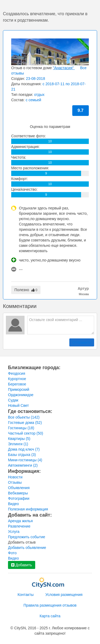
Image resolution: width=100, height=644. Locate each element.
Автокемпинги (23, 465)
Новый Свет (18, 405)
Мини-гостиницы (25, 460)
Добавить (22, 565)
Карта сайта (50, 616)
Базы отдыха (22, 455)
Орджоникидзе (21, 395)
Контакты (26, 595)
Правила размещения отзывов (50, 605)
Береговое (17, 384)
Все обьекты (24, 417)
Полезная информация (28, 509)
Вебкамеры (18, 493)
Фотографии (19, 498)
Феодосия (17, 373)
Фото (12, 553)
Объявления (19, 488)
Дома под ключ (24, 449)
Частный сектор (26, 433)
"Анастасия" (64, 68)
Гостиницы (21, 428)
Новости (15, 477)
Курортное (17, 379)
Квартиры (19, 439)
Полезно (26, 290)
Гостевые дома (25, 423)
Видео (13, 504)
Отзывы (15, 482)
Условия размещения (64, 595)
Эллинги (18, 444)
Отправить (82, 342)
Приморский (19, 389)
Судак (13, 400)
